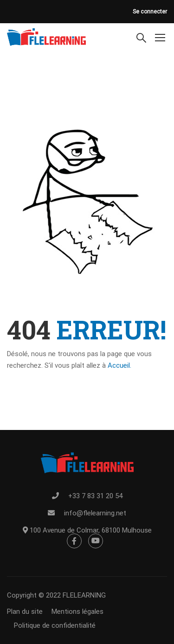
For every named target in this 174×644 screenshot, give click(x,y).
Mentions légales (77, 611)
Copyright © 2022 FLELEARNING (56, 595)
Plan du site (25, 611)
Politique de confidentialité (55, 625)
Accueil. (119, 365)
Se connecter (150, 12)
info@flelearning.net (95, 513)
